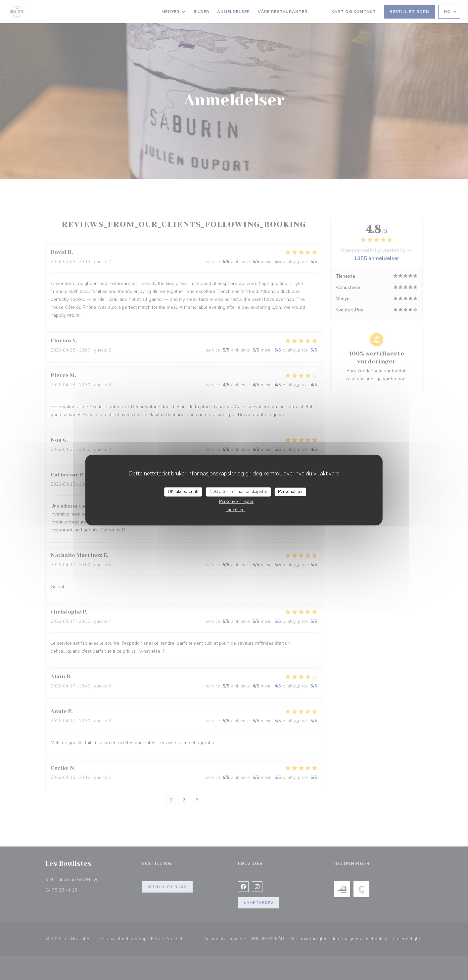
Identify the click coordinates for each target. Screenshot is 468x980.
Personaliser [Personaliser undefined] (290, 492)
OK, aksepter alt (183, 492)
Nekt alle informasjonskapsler (238, 492)
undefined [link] (235, 510)
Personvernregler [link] (236, 501)
